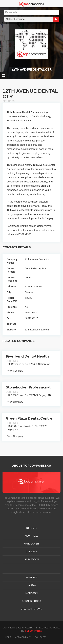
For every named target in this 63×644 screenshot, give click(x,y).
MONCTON (31, 593)
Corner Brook (32, 601)
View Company (15, 371)
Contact (40, 637)
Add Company (23, 637)
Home (8, 637)
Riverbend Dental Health (27, 356)
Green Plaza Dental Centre (29, 418)
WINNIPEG (32, 577)
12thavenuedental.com (37, 330)
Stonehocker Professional (28, 387)
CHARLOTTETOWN (32, 609)
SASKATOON (32, 559)
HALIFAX (32, 585)
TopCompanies (33, 631)
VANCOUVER (32, 544)
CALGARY (32, 552)
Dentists (9, 101)
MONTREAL (32, 536)
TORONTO (32, 528)
